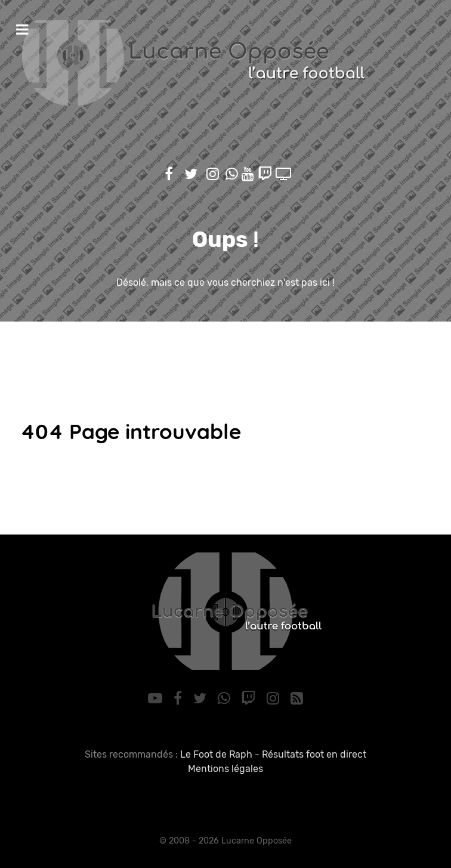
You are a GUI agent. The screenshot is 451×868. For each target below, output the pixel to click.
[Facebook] (180, 699)
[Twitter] (201, 699)
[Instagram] (275, 699)
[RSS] (296, 699)
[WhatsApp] (225, 699)
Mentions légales (225, 769)
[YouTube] (157, 699)
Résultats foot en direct (314, 754)
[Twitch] (250, 699)
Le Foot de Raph (216, 754)
